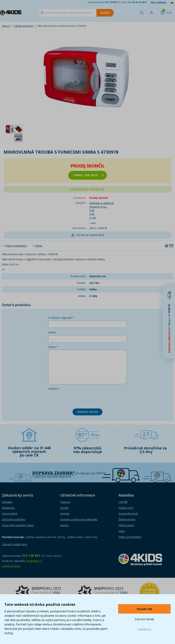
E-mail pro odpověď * (61, 318)
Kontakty (7, 502)
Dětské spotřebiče (24, 26)
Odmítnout (144, 629)
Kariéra (64, 525)
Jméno (52, 332)
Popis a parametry (16, 246)
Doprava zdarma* (54, 473)
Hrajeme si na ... (99, 207)
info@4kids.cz (34, 561)
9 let (92, 214)
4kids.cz (6, 26)
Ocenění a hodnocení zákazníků (79, 519)
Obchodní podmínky (14, 519)
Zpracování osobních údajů (18, 525)
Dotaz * (53, 347)
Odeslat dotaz (87, 412)
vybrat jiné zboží (89, 175)
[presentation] (76, 399)
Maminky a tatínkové (102, 203)
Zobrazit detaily (144, 619)
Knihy (122, 531)
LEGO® (123, 502)
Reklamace (8, 508)
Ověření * (54, 389)
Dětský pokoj (126, 525)
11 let (93, 218)
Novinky (65, 514)
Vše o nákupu (158, 2)
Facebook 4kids (11, 566)
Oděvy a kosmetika (130, 537)
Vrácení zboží (10, 514)
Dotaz (39, 246)
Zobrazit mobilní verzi (14, 544)
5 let (92, 210)
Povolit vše (144, 609)
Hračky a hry (126, 508)
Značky (64, 508)
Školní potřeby (127, 519)
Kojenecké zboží (128, 514)
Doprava (65, 502)
